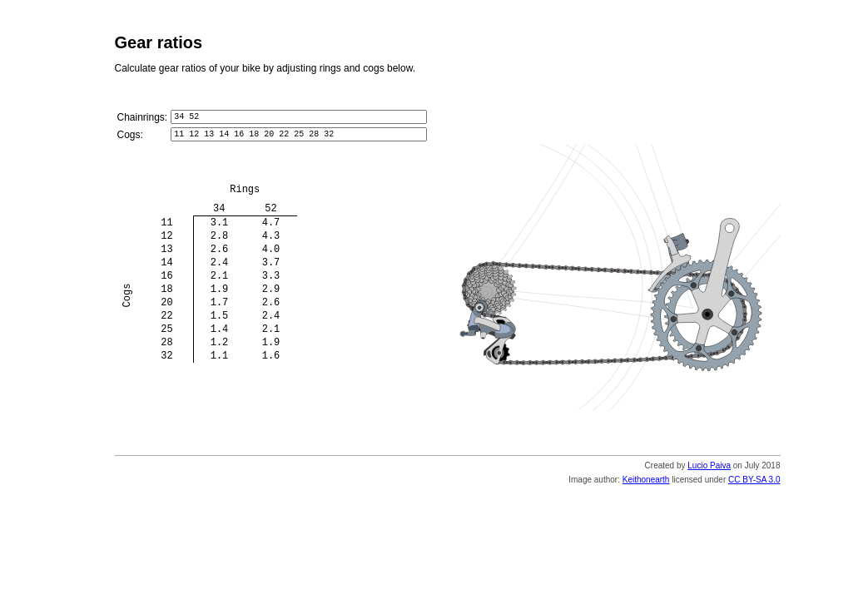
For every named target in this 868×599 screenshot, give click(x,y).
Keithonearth (646, 485)
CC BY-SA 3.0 (754, 485)
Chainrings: (143, 118)
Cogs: (130, 138)
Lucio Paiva (709, 470)
